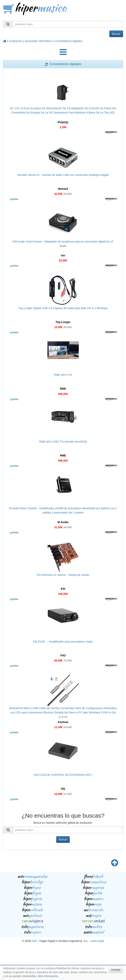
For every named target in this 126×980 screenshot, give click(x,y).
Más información (48, 976)
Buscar (116, 34)
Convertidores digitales (69, 41)
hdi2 (34, 941)
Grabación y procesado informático (30, 41)
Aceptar (116, 970)
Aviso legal (97, 941)
